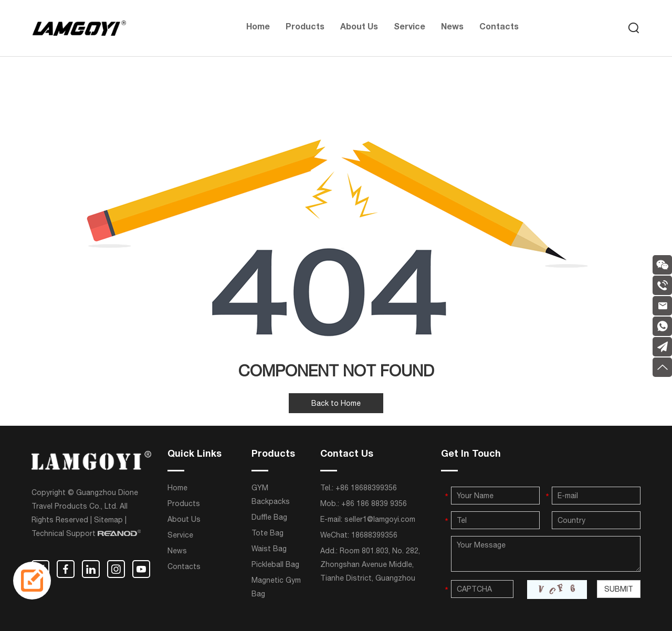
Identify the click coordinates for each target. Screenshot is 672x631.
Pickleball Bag (275, 564)
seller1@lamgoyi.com (380, 519)
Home (258, 28)
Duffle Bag (269, 517)
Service (409, 28)
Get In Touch (471, 455)
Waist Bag (269, 549)
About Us (359, 28)
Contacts (499, 28)
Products (305, 28)
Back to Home (336, 403)
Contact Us (347, 455)
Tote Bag (267, 533)
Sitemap (108, 520)
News (452, 28)
